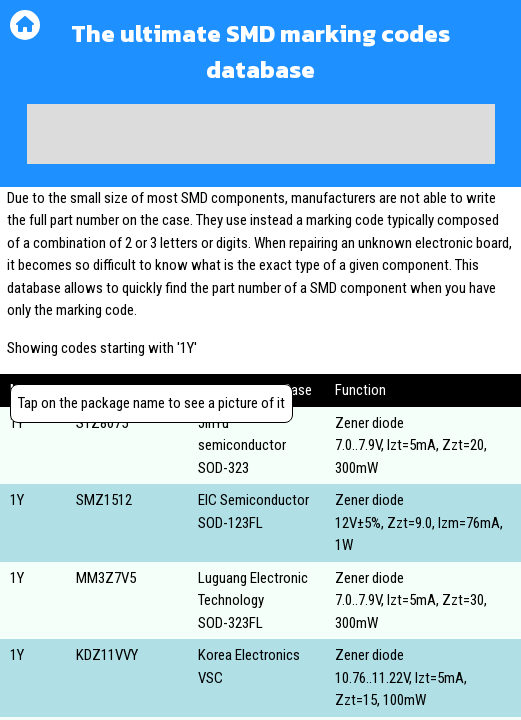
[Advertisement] (261, 134)
